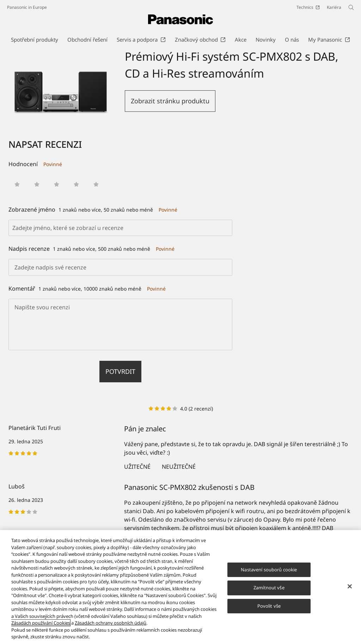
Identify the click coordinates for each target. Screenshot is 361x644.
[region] (180, 587)
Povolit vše (269, 606)
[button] (17, 184)
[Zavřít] (350, 586)
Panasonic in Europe (27, 7)
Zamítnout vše (269, 588)
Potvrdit (120, 371)
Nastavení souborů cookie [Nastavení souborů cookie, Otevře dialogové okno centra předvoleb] (269, 570)
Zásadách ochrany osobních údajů (111, 623)
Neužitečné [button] (179, 467)
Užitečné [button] (137, 467)
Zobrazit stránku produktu (170, 101)
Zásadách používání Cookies (41, 623)
